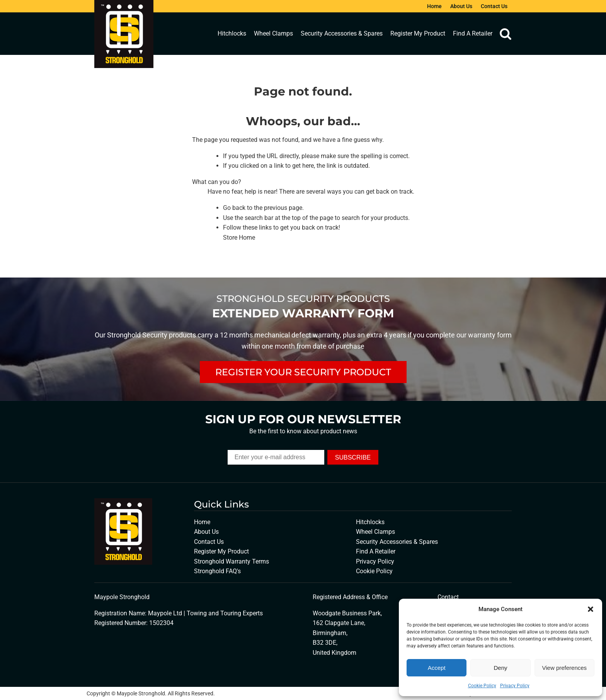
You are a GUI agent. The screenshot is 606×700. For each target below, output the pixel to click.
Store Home (239, 238)
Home (434, 6)
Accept (437, 668)
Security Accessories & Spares (342, 33)
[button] (591, 609)
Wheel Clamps (273, 33)
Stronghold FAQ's (217, 571)
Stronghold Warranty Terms (232, 561)
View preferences (565, 668)
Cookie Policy (482, 686)
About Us (461, 6)
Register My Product (418, 33)
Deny (500, 668)
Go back (234, 208)
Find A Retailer (473, 33)
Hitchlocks (232, 33)
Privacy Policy (515, 686)
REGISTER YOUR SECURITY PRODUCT (303, 372)
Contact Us (494, 6)
